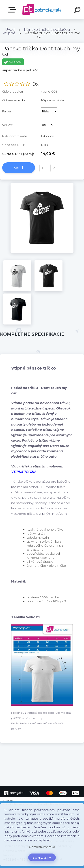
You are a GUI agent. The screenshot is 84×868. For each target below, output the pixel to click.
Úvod (10, 30)
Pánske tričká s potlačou (47, 30)
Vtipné (9, 33)
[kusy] (45, 168)
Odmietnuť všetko (42, 847)
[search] (78, 11)
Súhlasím (42, 858)
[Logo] (42, 9)
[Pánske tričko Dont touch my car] (42, 184)
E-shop (13, 10)
